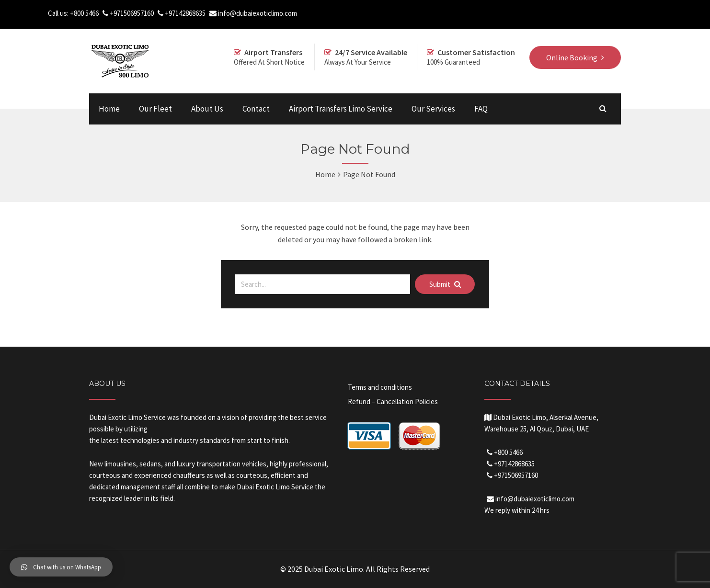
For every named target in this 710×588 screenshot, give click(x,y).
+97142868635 (185, 13)
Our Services (433, 109)
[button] (61, 567)
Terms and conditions (380, 387)
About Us (207, 109)
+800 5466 (84, 13)
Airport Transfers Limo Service (341, 109)
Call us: (59, 13)
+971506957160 (132, 13)
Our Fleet (155, 109)
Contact (256, 109)
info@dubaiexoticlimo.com (258, 13)
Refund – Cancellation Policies (393, 401)
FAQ (481, 109)
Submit (445, 284)
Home (109, 109)
